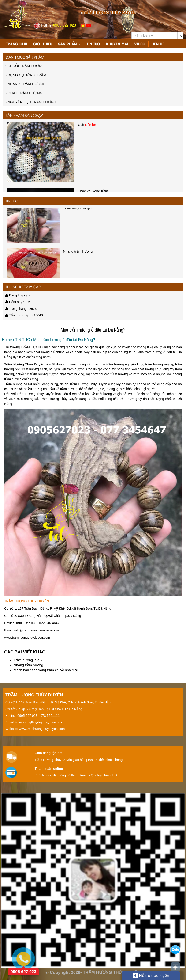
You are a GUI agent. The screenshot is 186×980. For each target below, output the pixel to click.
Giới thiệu (43, 44)
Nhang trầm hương (28, 665)
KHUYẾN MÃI (117, 44)
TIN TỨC (93, 44)
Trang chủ (17, 44)
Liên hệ (158, 44)
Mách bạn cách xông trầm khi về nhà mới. (46, 670)
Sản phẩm (69, 44)
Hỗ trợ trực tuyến (151, 975)
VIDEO (140, 44)
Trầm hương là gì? (28, 660)
